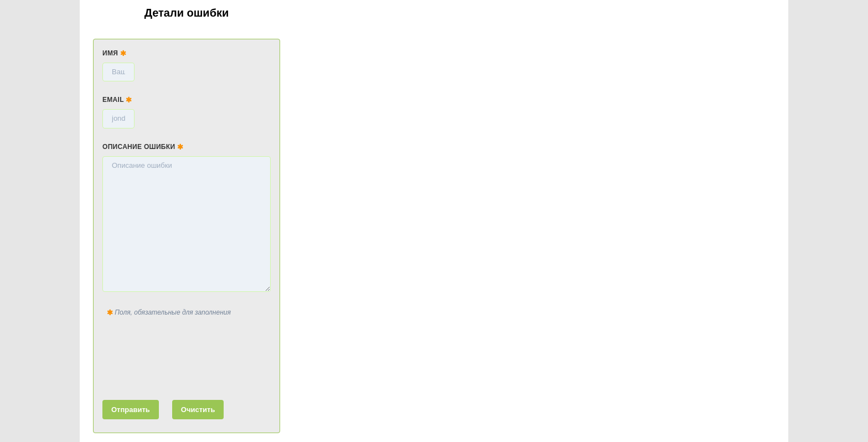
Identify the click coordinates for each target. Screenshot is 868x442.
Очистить (198, 410)
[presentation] (187, 356)
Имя (114, 53)
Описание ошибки (143, 147)
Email (117, 100)
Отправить (131, 410)
